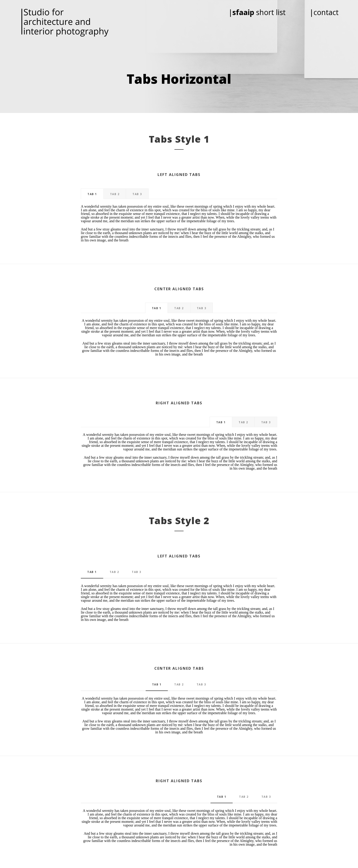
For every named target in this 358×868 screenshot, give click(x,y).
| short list (263, 12)
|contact (324, 12)
